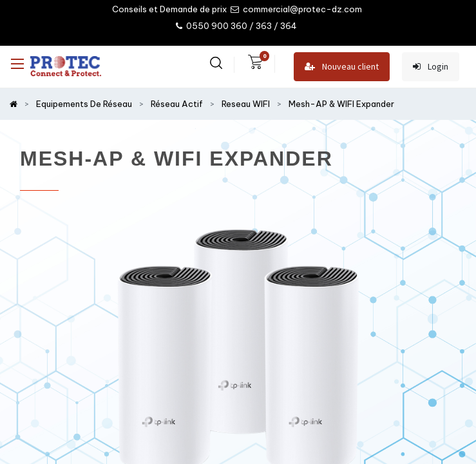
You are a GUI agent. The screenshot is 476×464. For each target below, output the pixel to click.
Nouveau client (342, 67)
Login (431, 67)
